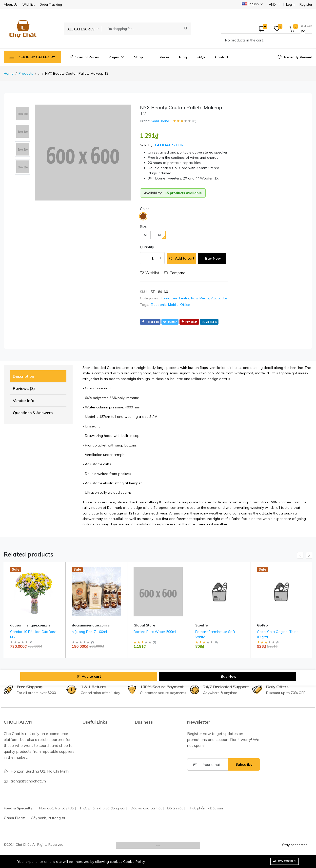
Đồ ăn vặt (175, 808)
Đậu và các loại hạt (146, 808)
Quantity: (147, 247)
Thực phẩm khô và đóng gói (102, 808)
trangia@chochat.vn (28, 781)
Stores (164, 57)
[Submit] (186, 29)
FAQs (201, 57)
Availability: (153, 193)
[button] (299, 29)
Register (306, 5)
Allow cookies (285, 861)
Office (185, 305)
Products (26, 73)
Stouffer (202, 625)
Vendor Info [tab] (24, 401)
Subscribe (244, 764)
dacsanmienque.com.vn (30, 625)
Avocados (219, 298)
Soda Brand (160, 121)
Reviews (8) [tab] (24, 388)
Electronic (159, 305)
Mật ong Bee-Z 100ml (89, 632)
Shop (141, 57)
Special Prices (84, 57)
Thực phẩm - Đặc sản (206, 808)
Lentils (184, 298)
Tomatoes (169, 298)
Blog (183, 57)
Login (290, 5)
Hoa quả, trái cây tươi (57, 808)
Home (9, 73)
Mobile (173, 305)
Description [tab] (23, 376)
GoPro (262, 625)
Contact (222, 57)
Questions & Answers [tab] (33, 413)
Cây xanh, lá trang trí (48, 818)
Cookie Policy (134, 862)
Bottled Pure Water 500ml (155, 632)
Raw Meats (200, 298)
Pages (116, 57)
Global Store (170, 145)
